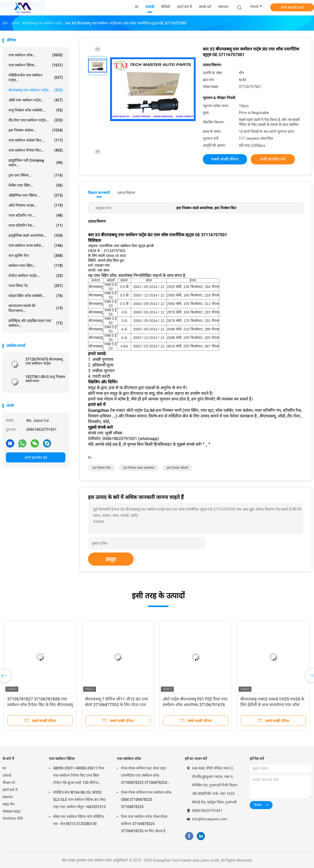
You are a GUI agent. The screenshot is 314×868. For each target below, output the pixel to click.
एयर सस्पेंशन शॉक (129, 759)
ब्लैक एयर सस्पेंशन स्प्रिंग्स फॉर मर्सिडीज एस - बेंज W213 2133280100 (78, 820)
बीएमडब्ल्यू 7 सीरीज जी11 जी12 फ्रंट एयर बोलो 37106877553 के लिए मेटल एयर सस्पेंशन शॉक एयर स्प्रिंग (117, 705)
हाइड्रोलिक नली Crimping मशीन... (36, 163)
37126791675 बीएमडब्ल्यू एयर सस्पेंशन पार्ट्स (44, 361)
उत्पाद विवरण (126, 193)
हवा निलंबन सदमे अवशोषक (139, 468)
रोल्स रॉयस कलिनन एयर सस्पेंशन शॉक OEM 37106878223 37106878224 (146, 800)
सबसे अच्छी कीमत (225, 159)
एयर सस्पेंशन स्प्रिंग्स (62, 759)
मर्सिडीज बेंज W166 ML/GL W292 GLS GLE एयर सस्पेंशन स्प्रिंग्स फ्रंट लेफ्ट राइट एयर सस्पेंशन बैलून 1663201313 (79, 800)
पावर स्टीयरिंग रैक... (36, 225)
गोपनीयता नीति (13, 819)
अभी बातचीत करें (292, 7)
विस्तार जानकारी (99, 193)
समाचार (8, 797)
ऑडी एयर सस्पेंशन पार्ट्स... (36, 100)
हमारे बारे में (10, 790)
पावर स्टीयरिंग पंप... (36, 215)
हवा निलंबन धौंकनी (177, 468)
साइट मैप (8, 804)
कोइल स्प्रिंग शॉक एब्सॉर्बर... (36, 296)
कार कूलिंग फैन (36, 256)
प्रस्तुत (111, 559)
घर (4, 768)
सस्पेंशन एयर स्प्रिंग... (36, 266)
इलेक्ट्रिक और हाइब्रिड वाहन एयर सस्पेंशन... (36, 323)
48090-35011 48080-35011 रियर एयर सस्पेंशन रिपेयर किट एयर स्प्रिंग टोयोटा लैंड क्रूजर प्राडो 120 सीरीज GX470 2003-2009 (79, 776)
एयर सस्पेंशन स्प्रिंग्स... (36, 65)
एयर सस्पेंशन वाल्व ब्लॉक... (36, 246)
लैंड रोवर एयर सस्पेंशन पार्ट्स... (36, 120)
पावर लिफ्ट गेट (36, 286)
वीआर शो (9, 783)
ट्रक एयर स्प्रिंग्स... (36, 175)
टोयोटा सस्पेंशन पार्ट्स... (36, 276)
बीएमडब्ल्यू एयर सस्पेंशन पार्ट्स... (36, 90)
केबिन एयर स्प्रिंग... (36, 185)
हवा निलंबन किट (102, 468)
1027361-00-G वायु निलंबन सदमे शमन (45, 379)
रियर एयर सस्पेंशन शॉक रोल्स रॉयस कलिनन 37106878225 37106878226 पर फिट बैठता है (144, 824)
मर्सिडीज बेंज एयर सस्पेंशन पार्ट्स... (36, 78)
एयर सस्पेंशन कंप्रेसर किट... (36, 140)
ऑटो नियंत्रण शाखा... (36, 205)
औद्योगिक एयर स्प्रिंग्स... (36, 195)
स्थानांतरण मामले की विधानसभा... (36, 308)
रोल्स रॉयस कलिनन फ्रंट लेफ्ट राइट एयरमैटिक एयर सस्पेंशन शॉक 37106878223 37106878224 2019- (144, 776)
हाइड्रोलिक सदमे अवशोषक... (36, 235)
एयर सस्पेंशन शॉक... (36, 55)
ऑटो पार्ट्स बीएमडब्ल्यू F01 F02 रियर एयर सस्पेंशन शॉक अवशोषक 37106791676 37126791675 (195, 705)
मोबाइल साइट (12, 811)
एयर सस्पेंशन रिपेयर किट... (36, 150)
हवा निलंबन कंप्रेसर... (36, 130)
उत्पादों (7, 775)
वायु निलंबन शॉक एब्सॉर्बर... (36, 110)
